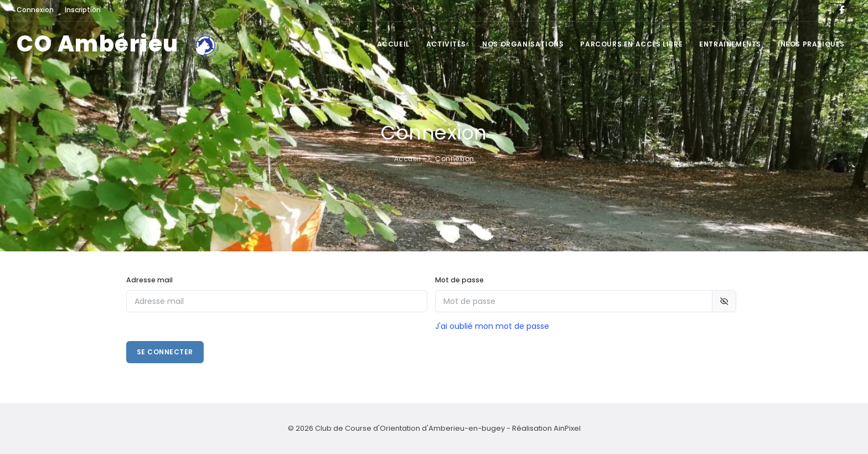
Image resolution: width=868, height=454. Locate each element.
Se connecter (165, 352)
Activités (446, 44)
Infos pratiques (811, 44)
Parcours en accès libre (631, 44)
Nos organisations (523, 44)
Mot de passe (459, 280)
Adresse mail (149, 280)
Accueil (393, 44)
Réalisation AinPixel (546, 428)
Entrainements (730, 44)
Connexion (455, 159)
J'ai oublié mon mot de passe (492, 326)
